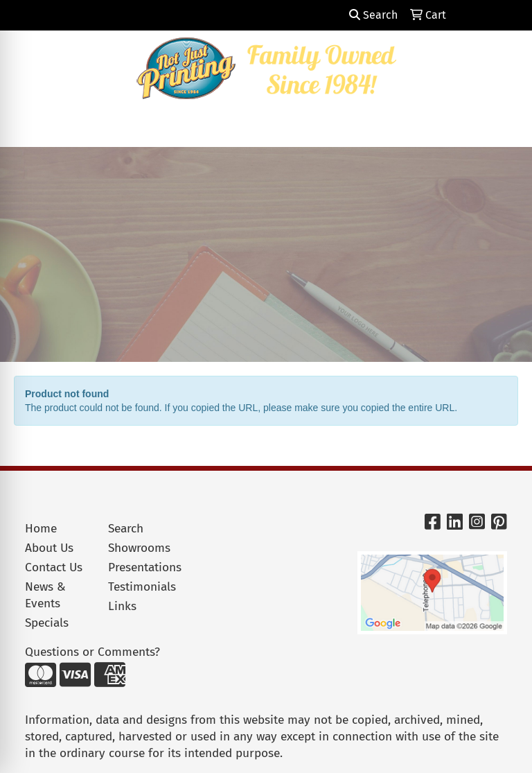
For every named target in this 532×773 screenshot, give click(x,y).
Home (41, 529)
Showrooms (139, 548)
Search (373, 15)
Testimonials (141, 587)
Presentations (141, 567)
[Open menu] (504, 127)
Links (122, 606)
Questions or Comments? (92, 652)
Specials (47, 623)
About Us (49, 548)
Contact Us (54, 567)
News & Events (45, 595)
